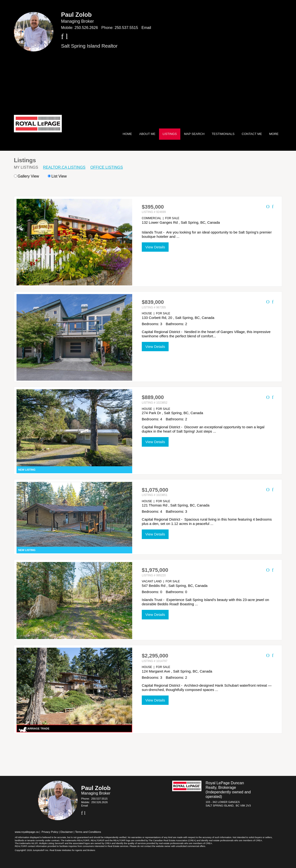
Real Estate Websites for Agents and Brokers (72, 850)
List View (57, 176)
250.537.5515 (126, 28)
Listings (170, 134)
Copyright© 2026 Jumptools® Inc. (32, 850)
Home (127, 134)
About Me (147, 134)
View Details (155, 247)
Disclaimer (67, 832)
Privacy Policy (50, 832)
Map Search (194, 134)
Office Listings (107, 167)
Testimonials (223, 134)
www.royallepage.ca (27, 832)
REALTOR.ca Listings (64, 167)
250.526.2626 (86, 28)
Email (146, 28)
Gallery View (26, 176)
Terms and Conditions (88, 832)
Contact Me (252, 134)
